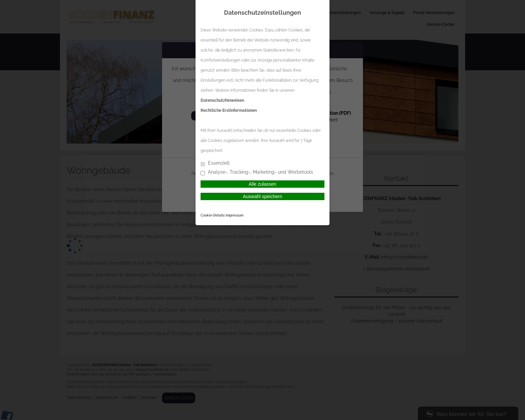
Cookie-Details (213, 215)
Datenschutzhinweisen (222, 100)
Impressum (235, 215)
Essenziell (215, 163)
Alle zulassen (263, 184)
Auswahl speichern (262, 196)
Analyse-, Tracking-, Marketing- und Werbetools (257, 173)
